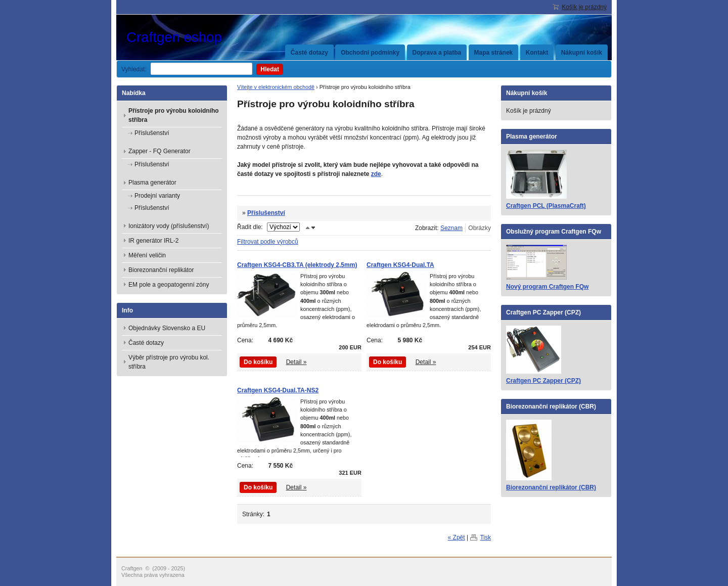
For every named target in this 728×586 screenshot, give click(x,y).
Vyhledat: (134, 69)
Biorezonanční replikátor (161, 270)
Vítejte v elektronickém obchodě (276, 87)
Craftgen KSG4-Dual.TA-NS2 (278, 390)
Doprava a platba (437, 53)
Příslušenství (266, 213)
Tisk (485, 537)
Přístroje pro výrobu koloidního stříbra (174, 115)
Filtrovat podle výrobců (268, 242)
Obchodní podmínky (370, 53)
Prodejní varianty (157, 196)
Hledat (270, 69)
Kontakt (537, 53)
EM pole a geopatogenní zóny (169, 285)
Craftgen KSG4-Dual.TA (400, 265)
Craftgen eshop (202, 37)
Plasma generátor (152, 183)
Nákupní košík (582, 53)
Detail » (297, 362)
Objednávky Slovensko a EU (167, 328)
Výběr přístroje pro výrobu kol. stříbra (169, 362)
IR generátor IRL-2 (153, 241)
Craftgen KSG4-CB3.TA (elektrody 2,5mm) (297, 265)
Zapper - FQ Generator (160, 151)
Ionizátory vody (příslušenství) (169, 226)
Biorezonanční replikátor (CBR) (551, 487)
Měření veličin (147, 255)
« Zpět (457, 537)
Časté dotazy (309, 53)
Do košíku (258, 362)
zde (376, 174)
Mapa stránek (494, 53)
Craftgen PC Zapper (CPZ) (543, 381)
